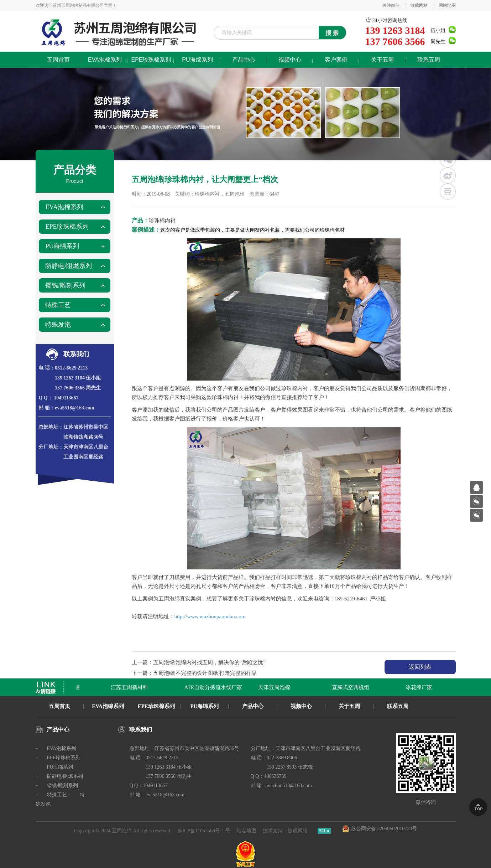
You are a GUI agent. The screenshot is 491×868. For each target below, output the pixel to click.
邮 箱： (47, 408)
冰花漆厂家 (420, 687)
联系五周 (429, 60)
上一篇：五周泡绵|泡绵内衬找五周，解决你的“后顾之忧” (199, 662)
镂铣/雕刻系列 (65, 285)
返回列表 (420, 667)
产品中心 (244, 60)
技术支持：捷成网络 (285, 831)
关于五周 (382, 60)
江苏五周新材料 (130, 687)
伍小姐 (438, 30)
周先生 (438, 42)
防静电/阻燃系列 (69, 266)
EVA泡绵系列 (108, 706)
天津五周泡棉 (275, 687)
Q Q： (45, 398)
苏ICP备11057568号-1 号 (204, 831)
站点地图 (246, 831)
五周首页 (58, 60)
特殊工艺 (58, 305)
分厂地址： (51, 447)
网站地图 (447, 5)
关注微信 (391, 5)
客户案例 (336, 60)
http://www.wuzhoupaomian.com (210, 616)
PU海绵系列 (197, 60)
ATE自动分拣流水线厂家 (215, 687)
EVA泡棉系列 (105, 60)
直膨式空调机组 (352, 687)
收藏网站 (419, 5)
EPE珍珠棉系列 (151, 60)
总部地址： (51, 427)
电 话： (47, 368)
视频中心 (290, 60)
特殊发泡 (58, 325)
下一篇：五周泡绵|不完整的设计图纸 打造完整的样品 (194, 673)
